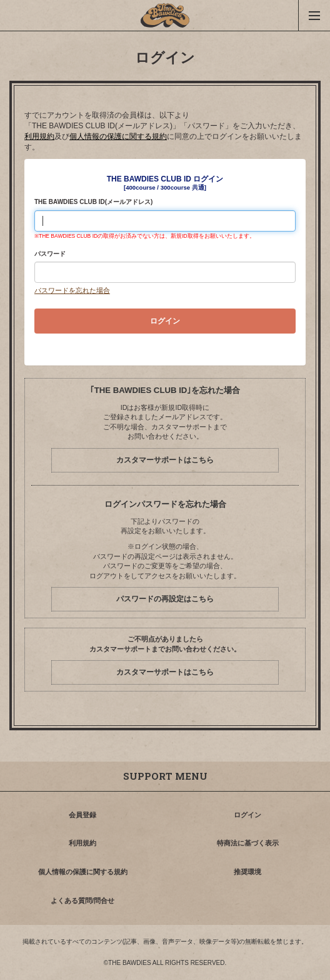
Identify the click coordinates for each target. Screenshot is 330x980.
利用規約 (39, 136)
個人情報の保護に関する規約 (118, 136)
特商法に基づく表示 (248, 843)
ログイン (247, 815)
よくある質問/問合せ (82, 901)
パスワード (50, 254)
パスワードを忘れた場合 (72, 290)
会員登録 (82, 815)
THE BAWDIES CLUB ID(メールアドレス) (93, 202)
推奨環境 (247, 872)
